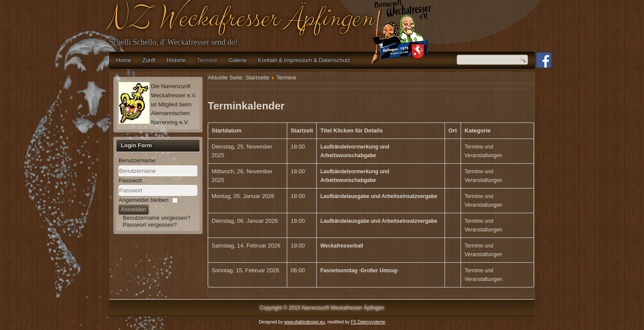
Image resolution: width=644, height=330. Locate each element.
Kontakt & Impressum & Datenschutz (304, 60)
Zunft (149, 60)
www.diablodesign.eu (305, 322)
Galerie (238, 60)
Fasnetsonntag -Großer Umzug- (359, 271)
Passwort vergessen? (150, 225)
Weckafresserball (342, 246)
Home (124, 60)
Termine (207, 60)
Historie (176, 60)
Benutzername (137, 160)
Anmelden (134, 210)
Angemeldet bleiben (144, 200)
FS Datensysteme (368, 322)
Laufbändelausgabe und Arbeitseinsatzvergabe (379, 196)
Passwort (130, 180)
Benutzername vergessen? (157, 218)
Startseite (257, 78)
